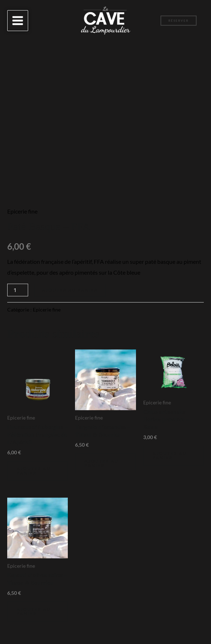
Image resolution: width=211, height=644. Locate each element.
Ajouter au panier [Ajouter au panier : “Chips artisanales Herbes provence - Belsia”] (170, 456)
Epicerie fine (22, 211)
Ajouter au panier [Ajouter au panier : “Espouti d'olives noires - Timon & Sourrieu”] (34, 611)
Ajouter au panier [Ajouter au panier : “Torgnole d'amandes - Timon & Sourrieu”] (102, 463)
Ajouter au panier (70, 290)
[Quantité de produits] (18, 290)
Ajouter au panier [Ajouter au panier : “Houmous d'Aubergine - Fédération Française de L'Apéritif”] (34, 471)
